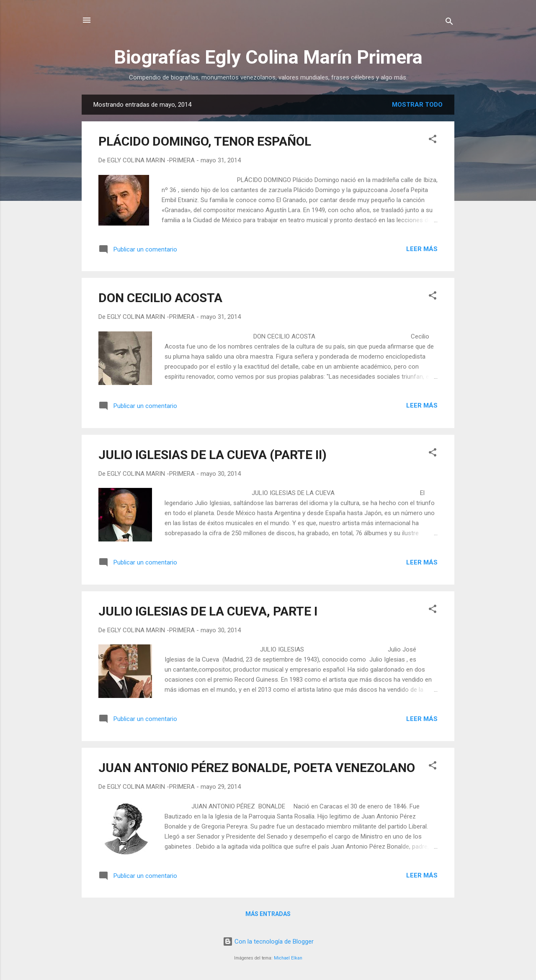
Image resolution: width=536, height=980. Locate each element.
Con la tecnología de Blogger (268, 942)
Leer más (422, 249)
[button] (433, 140)
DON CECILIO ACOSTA (160, 298)
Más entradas (268, 914)
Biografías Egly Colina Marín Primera (268, 57)
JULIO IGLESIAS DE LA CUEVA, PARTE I (208, 611)
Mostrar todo (417, 105)
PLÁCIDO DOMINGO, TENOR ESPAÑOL (205, 141)
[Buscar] (449, 23)
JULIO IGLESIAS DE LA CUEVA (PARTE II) (213, 455)
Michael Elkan (288, 958)
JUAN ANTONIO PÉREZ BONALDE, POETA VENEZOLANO (257, 768)
